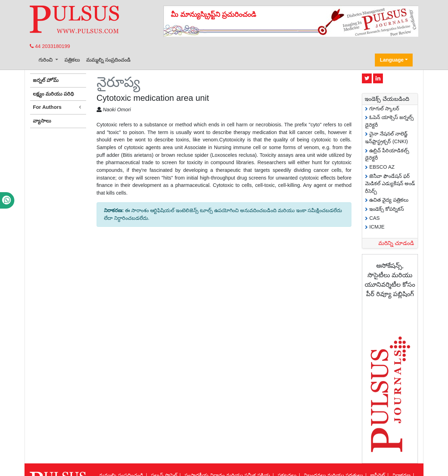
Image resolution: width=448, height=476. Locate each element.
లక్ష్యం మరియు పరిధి (53, 94)
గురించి (46, 60)
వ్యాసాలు (42, 121)
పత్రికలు (72, 60)
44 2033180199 (50, 46)
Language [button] (392, 60)
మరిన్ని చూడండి (396, 243)
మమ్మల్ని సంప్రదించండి (108, 60)
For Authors (58, 107)
